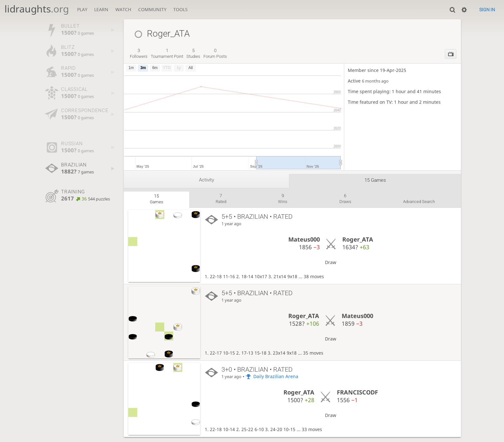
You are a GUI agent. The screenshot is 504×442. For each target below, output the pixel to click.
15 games (375, 180)
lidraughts (37, 9)
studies (193, 53)
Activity (207, 180)
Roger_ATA (358, 239)
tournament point (167, 53)
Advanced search (419, 202)
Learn (101, 9)
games (157, 199)
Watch (123, 9)
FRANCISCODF (357, 392)
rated (221, 199)
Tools (180, 9)
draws (345, 199)
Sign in (487, 10)
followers (139, 53)
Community (152, 9)
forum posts (215, 53)
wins (283, 199)
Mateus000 (304, 239)
